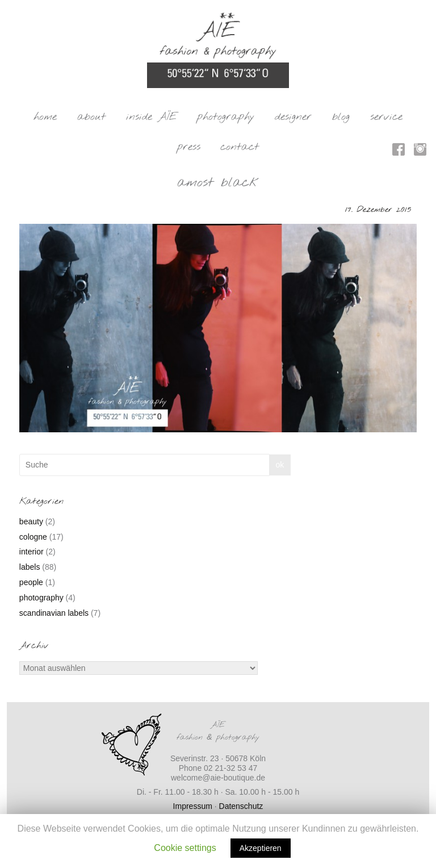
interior (32, 552)
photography (226, 117)
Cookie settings (185, 848)
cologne (33, 537)
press (189, 147)
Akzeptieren (261, 848)
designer (293, 117)
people (31, 582)
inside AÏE (152, 117)
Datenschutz (241, 806)
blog (341, 117)
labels (30, 567)
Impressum (193, 806)
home (45, 117)
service (386, 117)
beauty (31, 521)
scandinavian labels (54, 613)
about (91, 117)
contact (240, 147)
